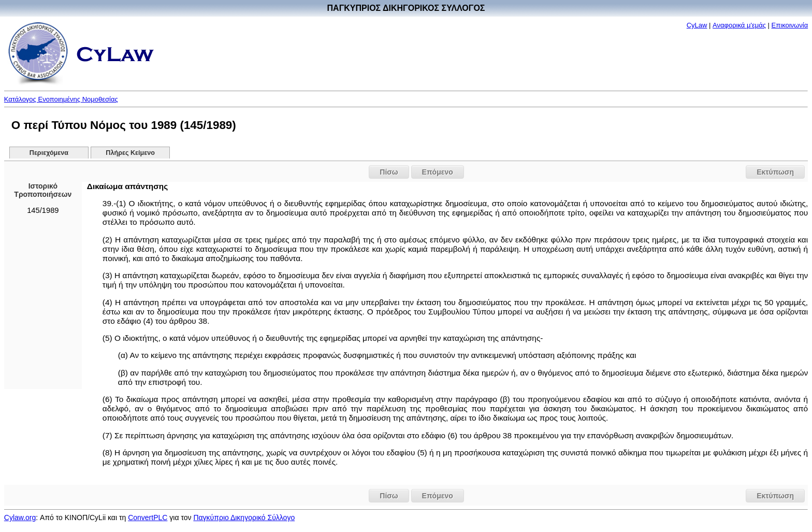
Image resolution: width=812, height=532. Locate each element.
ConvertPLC (148, 517)
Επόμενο (438, 172)
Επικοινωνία (790, 25)
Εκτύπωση (775, 172)
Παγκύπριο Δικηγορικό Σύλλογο (244, 517)
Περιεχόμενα (49, 153)
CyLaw (697, 25)
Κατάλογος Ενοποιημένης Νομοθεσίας (61, 99)
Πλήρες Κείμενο (130, 153)
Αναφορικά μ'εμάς (739, 25)
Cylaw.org (20, 517)
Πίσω (389, 172)
